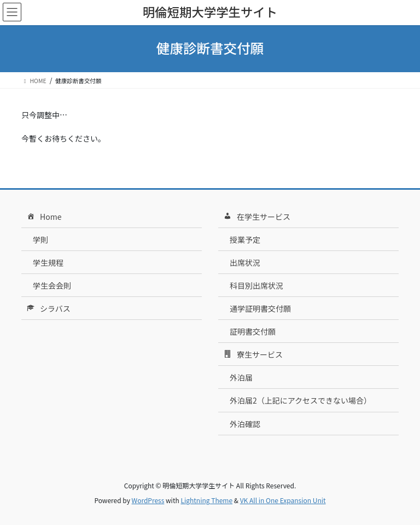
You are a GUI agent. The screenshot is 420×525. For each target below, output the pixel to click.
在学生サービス (256, 217)
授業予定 (245, 240)
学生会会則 (52, 285)
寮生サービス (252, 355)
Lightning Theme (206, 500)
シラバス (48, 309)
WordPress (148, 500)
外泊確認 (245, 424)
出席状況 (245, 262)
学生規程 (48, 262)
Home (43, 217)
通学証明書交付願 (260, 308)
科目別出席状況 (256, 285)
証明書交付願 (253, 331)
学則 (40, 240)
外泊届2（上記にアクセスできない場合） (301, 400)
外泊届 (241, 377)
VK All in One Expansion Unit (283, 500)
